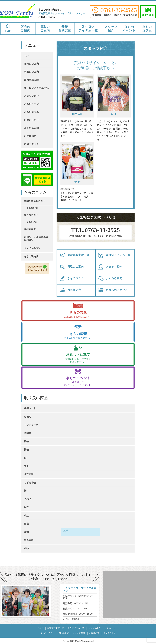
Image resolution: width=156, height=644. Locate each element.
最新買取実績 (65, 29)
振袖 (26, 450)
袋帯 (26, 466)
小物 (26, 548)
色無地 (28, 417)
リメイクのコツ (32, 248)
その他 (28, 499)
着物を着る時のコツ (35, 201)
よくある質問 (110, 279)
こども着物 (30, 483)
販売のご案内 (26, 29)
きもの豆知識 (31, 257)
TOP (8, 28)
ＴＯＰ (40, 628)
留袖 (26, 441)
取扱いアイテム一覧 (114, 255)
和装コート (30, 408)
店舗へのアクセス (113, 290)
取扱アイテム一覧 (76, 628)
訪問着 (28, 433)
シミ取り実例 (32, 222)
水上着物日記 (32, 208)
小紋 (26, 515)
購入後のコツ (31, 215)
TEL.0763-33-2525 (96, 230)
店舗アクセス (31, 144)
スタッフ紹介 (111, 29)
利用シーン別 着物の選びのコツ (36, 239)
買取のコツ (30, 229)
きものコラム (147, 29)
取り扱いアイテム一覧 (88, 29)
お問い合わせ (31, 120)
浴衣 (26, 524)
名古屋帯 (29, 474)
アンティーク (31, 425)
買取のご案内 (45, 29)
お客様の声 (70, 290)
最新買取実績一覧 (74, 255)
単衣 (26, 507)
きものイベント (129, 29)
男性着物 (29, 540)
